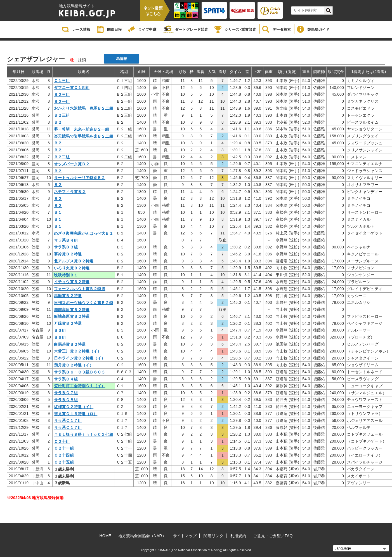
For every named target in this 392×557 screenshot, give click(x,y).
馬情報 (121, 59)
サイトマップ (185, 536)
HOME (105, 536)
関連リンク (213, 536)
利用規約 (238, 536)
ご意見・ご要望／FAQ (273, 536)
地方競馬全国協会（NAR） (142, 536)
